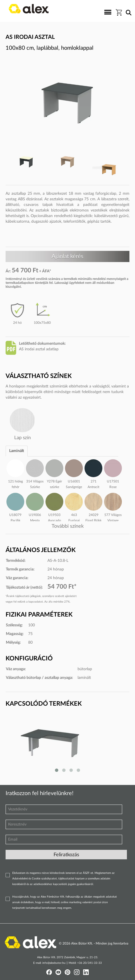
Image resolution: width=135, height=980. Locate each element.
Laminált (17, 451)
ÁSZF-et (88, 873)
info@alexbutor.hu (54, 963)
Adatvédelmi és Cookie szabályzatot (35, 879)
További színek (68, 526)
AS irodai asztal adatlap (39, 349)
